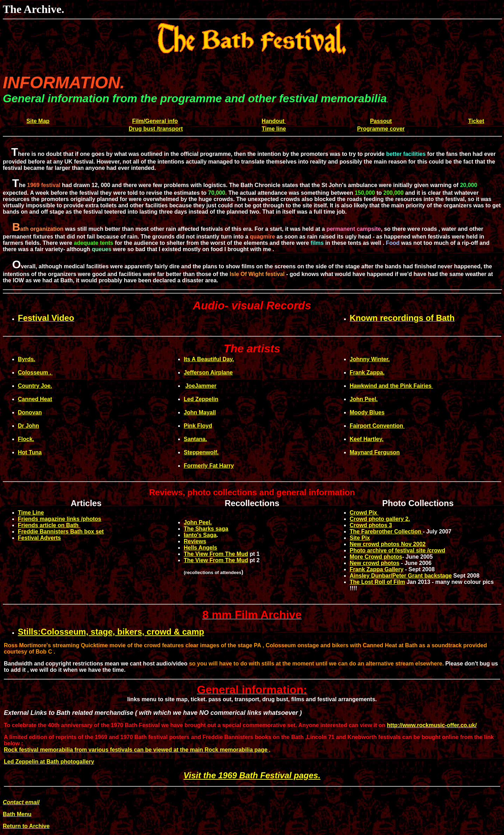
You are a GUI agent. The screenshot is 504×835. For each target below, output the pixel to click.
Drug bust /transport (156, 129)
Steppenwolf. (201, 452)
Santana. (195, 439)
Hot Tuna (30, 452)
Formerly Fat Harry (209, 466)
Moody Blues (367, 412)
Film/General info (155, 121)
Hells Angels (200, 548)
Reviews (195, 541)
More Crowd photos (376, 557)
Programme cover (381, 129)
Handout (274, 121)
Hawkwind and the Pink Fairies (391, 386)
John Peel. (364, 399)
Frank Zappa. (367, 372)
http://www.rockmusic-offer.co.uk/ (432, 725)
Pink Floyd (198, 426)
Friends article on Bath (49, 525)
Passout (381, 121)
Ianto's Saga (200, 535)
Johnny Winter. (370, 359)
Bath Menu (17, 814)
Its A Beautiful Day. (209, 359)
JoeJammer (201, 386)
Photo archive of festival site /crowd (397, 550)
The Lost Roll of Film (377, 582)
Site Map (38, 121)
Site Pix (360, 538)
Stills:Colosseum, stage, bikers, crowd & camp (111, 632)
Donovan (30, 412)
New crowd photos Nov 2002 (388, 544)
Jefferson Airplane (208, 372)
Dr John (28, 426)
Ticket (476, 121)
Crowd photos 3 (371, 525)
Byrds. (27, 359)
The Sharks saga (206, 529)
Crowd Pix (364, 513)
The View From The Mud (216, 554)
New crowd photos (374, 563)
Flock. (26, 439)
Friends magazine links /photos (59, 519)
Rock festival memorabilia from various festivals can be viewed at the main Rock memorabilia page (136, 750)
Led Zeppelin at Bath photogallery (49, 762)
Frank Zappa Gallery (377, 569)
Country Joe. (35, 386)
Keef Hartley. (367, 439)
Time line (274, 129)
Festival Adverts (39, 538)
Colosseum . (35, 372)
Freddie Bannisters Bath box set (61, 532)
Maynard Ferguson (375, 452)
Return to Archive (26, 826)
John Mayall (200, 412)
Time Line (31, 513)
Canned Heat (35, 399)
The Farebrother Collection (386, 532)
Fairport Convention (377, 426)
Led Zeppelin (201, 399)
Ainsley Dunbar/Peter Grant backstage (401, 576)
